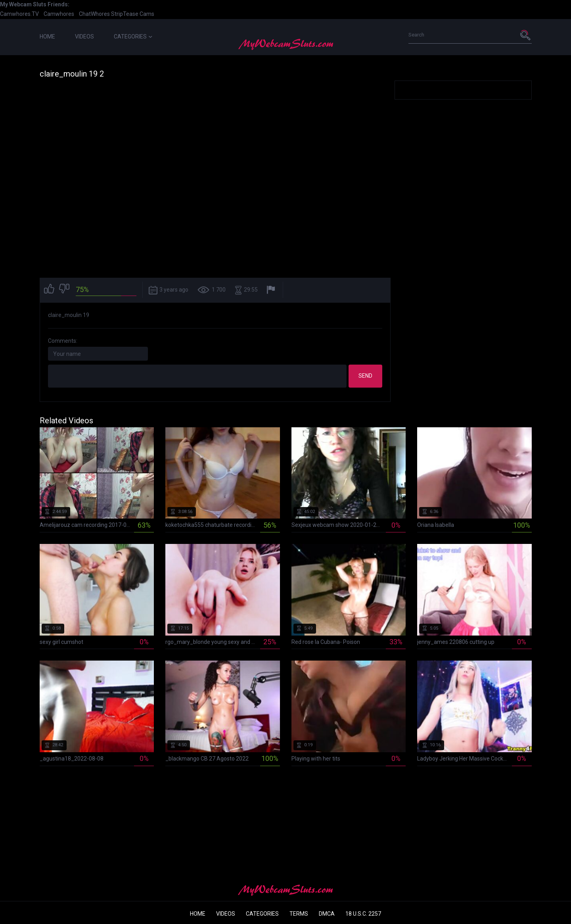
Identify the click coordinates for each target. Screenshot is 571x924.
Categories (133, 36)
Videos (84, 36)
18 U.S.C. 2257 (363, 914)
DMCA (327, 914)
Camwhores (59, 14)
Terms (299, 914)
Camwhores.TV (19, 14)
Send (365, 376)
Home (47, 36)
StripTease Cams (133, 14)
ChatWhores (94, 14)
